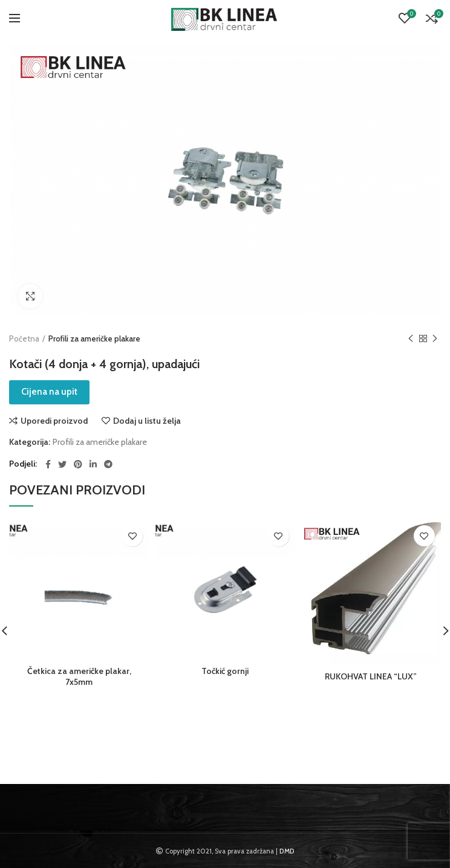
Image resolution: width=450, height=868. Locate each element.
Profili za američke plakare (94, 338)
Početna (24, 338)
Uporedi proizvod (54, 421)
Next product (435, 339)
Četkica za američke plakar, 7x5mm (79, 676)
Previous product (411, 339)
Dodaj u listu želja (147, 421)
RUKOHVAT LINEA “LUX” (371, 676)
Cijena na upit (49, 392)
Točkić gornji (225, 671)
